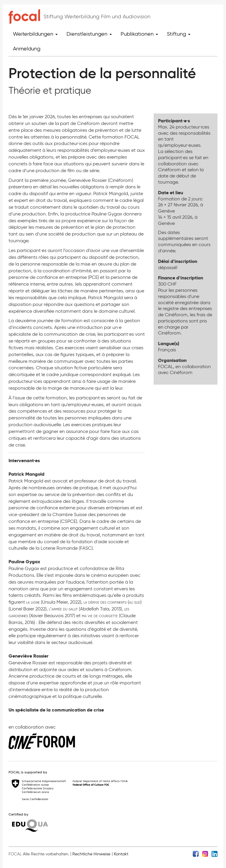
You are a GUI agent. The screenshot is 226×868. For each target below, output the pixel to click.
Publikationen (139, 34)
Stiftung (179, 34)
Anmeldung (27, 49)
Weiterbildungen (35, 34)
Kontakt (121, 854)
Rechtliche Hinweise (91, 854)
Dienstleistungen (89, 34)
